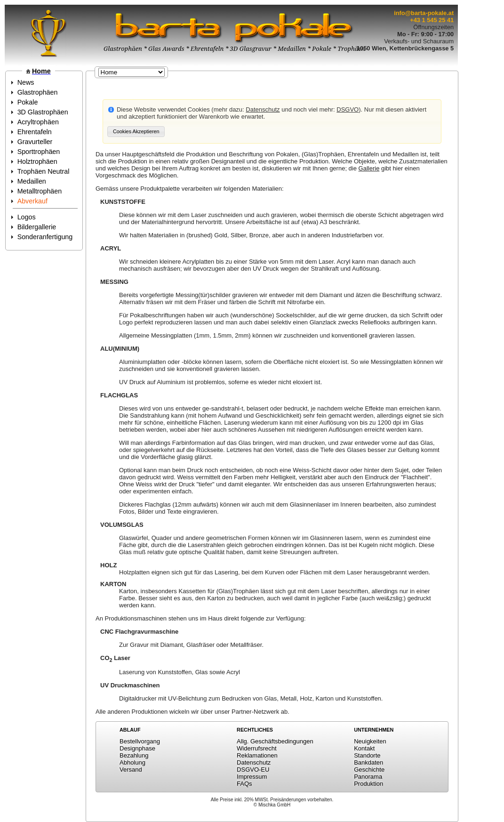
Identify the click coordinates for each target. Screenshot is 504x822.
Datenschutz (263, 109)
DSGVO (348, 109)
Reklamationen (257, 755)
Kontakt (364, 748)
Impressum (252, 777)
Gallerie (369, 168)
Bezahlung (134, 755)
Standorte (367, 755)
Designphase (137, 748)
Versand (131, 770)
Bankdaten (368, 762)
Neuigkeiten (370, 741)
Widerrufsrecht (257, 748)
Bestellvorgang (140, 741)
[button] (136, 132)
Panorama (368, 777)
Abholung (132, 762)
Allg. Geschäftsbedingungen (275, 741)
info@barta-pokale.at (424, 13)
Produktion (368, 784)
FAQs (244, 784)
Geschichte (369, 770)
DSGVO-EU (253, 770)
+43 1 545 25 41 (432, 20)
